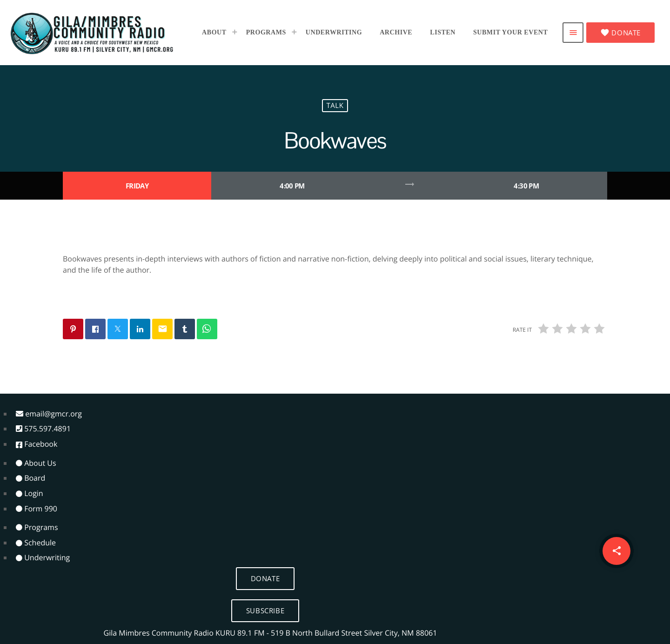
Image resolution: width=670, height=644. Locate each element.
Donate (620, 33)
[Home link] (92, 33)
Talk (335, 106)
